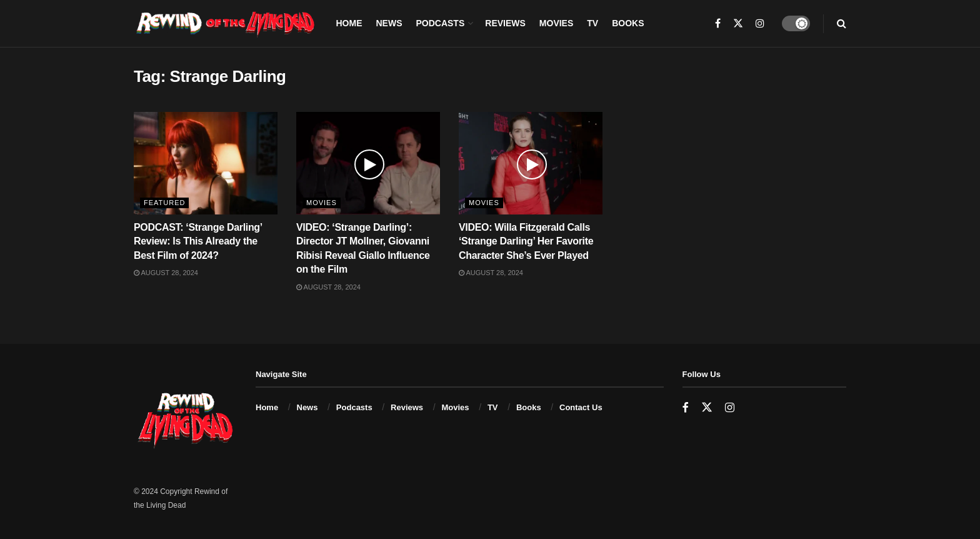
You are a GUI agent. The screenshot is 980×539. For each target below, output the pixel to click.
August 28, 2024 (166, 273)
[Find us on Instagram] (730, 408)
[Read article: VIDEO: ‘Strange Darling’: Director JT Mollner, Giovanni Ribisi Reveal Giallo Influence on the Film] (368, 163)
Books (628, 23)
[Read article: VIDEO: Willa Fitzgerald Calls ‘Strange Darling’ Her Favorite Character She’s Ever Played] (531, 163)
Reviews (505, 23)
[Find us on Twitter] (707, 408)
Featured (164, 203)
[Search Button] (842, 23)
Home (349, 23)
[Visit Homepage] (226, 24)
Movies (556, 23)
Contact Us (581, 407)
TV (592, 23)
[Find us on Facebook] (686, 408)
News (389, 23)
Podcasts (440, 23)
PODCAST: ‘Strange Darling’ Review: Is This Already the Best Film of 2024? (198, 241)
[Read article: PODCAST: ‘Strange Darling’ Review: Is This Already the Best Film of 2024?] (206, 163)
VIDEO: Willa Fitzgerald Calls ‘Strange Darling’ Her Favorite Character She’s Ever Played (526, 241)
